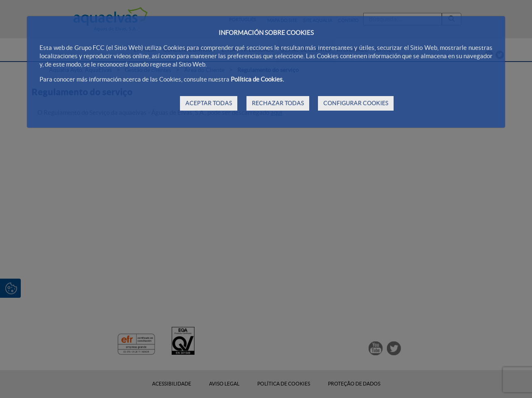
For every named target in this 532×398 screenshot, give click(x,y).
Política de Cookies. (257, 79)
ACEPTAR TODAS (209, 103)
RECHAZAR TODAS (278, 103)
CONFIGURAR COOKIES (356, 103)
